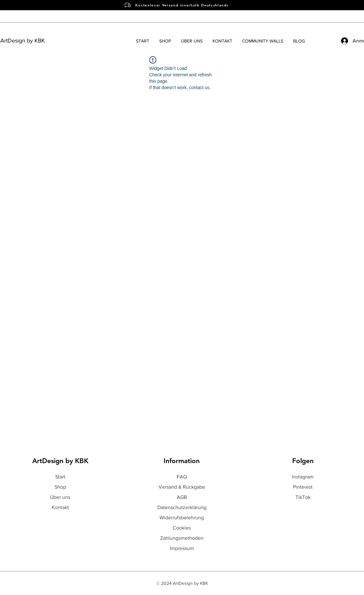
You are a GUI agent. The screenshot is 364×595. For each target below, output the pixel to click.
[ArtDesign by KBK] (37, 41)
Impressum (182, 548)
